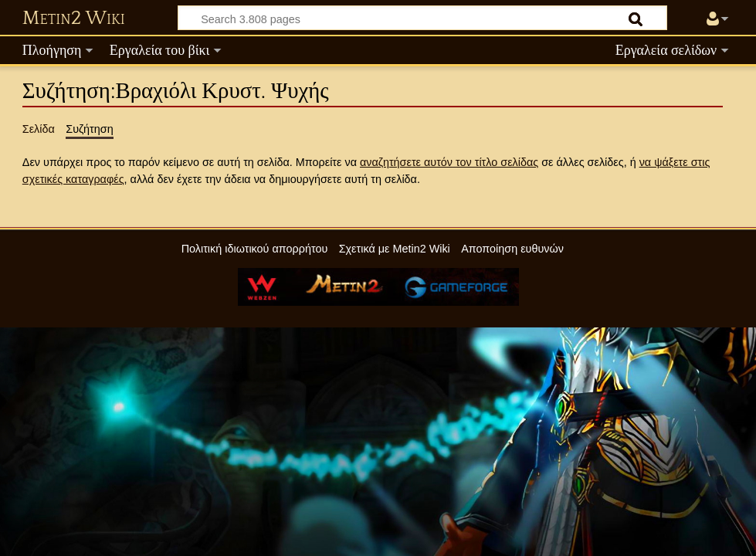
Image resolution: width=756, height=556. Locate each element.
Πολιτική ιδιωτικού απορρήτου (255, 249)
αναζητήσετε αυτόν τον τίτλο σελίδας (449, 162)
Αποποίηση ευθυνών (512, 249)
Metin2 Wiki (74, 19)
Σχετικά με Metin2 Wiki (395, 249)
